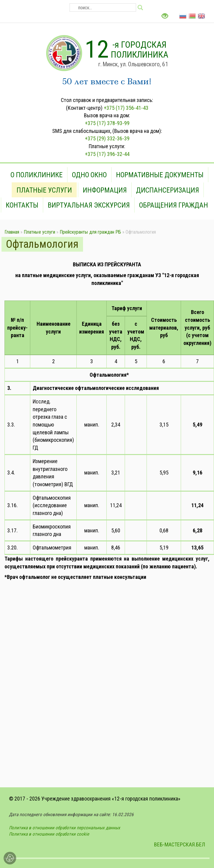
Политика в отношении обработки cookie (49, 834)
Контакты (22, 205)
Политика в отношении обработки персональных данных (65, 828)
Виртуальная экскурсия (89, 205)
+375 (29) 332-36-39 (107, 138)
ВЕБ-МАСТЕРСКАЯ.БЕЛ (180, 844)
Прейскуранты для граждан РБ (90, 232)
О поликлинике (37, 175)
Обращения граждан (174, 205)
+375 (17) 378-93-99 (107, 123)
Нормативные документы (160, 175)
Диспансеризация (168, 190)
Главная (12, 232)
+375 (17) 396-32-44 (107, 154)
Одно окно (89, 175)
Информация (105, 190)
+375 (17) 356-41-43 (126, 108)
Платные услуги (44, 190)
